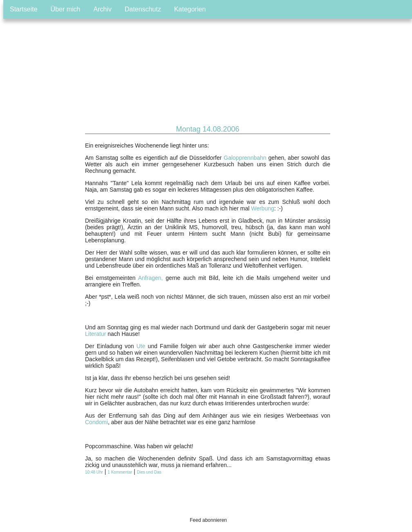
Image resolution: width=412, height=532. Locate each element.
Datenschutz (143, 9)
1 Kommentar (120, 472)
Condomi (96, 422)
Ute (141, 346)
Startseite (24, 9)
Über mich (66, 9)
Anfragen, (151, 278)
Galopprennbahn (245, 158)
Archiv (103, 9)
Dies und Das (149, 472)
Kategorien (190, 9)
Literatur (95, 334)
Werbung (263, 208)
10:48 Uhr (94, 472)
